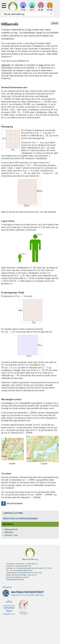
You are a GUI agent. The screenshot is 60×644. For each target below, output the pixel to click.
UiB (11, 570)
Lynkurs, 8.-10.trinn (13, 513)
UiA (7, 570)
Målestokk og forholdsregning (20, 519)
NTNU (50, 568)
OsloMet (40, 568)
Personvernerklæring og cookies (17, 577)
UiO (14, 570)
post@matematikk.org (23, 566)
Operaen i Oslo (11, 535)
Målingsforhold (11, 529)
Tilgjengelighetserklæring (15, 579)
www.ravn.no (32, 575)
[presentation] (38, 68)
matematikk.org (32, 564)
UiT (45, 568)
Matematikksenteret (25, 570)
